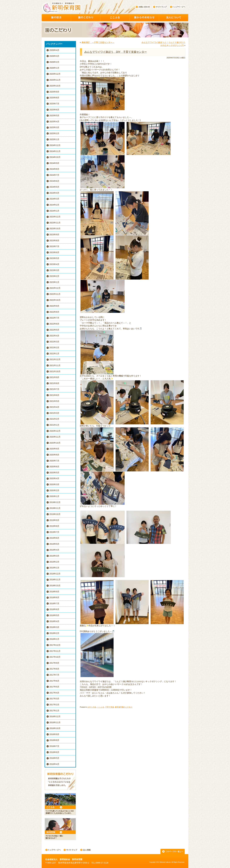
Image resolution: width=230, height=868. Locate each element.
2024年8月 (54, 169)
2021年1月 (54, 425)
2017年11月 (55, 651)
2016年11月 (55, 722)
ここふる (115, 18)
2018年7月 (54, 603)
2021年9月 (54, 377)
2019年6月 (54, 538)
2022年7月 (54, 318)
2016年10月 (55, 728)
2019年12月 (55, 502)
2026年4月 (54, 50)
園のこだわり (86, 18)
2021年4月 (54, 407)
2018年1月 (54, 639)
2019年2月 (54, 562)
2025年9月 (54, 92)
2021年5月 (54, 401)
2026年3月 (54, 56)
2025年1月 (54, 139)
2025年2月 (54, 133)
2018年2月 (54, 633)
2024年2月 (54, 205)
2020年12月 (55, 431)
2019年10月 (55, 514)
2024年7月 (54, 175)
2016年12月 (55, 716)
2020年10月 (55, 443)
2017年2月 (54, 705)
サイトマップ (160, 7)
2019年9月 (54, 520)
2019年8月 (54, 526)
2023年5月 (54, 258)
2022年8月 (54, 312)
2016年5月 (54, 758)
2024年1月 (54, 211)
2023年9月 (54, 235)
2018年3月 (54, 627)
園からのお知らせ (144, 18)
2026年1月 (54, 68)
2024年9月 (54, 163)
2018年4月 (54, 621)
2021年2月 (54, 419)
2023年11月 (55, 223)
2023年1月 (54, 282)
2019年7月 (54, 532)
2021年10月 (55, 371)
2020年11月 (55, 437)
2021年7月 (54, 389)
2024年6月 (54, 181)
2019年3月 (54, 556)
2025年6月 (54, 110)
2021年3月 (54, 413)
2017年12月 (55, 645)
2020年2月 (54, 490)
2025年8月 (54, 98)
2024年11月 (55, 151)
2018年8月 (54, 597)
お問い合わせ (143, 7)
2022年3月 (54, 342)
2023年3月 (54, 270)
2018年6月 (54, 609)
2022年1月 (54, 354)
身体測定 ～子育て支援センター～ (98, 42)
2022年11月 (55, 294)
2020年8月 (54, 455)
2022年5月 (54, 330)
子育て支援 (110, 707)
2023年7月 (54, 246)
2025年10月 (55, 86)
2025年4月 (54, 122)
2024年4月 (54, 193)
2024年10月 (55, 157)
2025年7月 (54, 104)
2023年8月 (54, 241)
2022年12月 (55, 288)
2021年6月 (54, 395)
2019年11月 (55, 508)
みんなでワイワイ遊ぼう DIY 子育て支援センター (116, 52)
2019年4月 (54, 550)
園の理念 (56, 18)
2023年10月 (55, 229)
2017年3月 (54, 699)
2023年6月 (54, 252)
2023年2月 (54, 276)
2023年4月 (54, 264)
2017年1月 (54, 711)
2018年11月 (55, 580)
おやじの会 (92, 707)
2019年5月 (54, 544)
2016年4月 (54, 764)
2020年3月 (54, 484)
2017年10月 (55, 657)
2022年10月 (55, 300)
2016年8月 (54, 740)
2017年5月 (54, 687)
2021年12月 (55, 359)
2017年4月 (54, 693)
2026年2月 (54, 62)
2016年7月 (54, 746)
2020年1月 (54, 496)
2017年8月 (54, 669)
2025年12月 (55, 74)
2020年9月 (54, 449)
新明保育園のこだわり (124, 707)
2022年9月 (54, 306)
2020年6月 (54, 467)
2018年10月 (55, 586)
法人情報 (85, 850)
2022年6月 (54, 324)
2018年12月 (55, 574)
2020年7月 (54, 461)
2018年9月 (54, 592)
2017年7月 (54, 675)
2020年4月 (54, 478)
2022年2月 (54, 348)
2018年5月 (54, 615)
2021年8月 (54, 383)
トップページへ (178, 7)
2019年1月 (54, 568)
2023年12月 (55, 217)
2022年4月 (54, 336)
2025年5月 (54, 115)
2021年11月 (55, 365)
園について (174, 18)
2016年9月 (54, 734)
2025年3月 (54, 127)
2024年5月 (54, 187)
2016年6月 (54, 752)
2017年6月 (54, 681)
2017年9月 (54, 663)
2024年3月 (54, 199)
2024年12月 (55, 145)
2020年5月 (54, 473)
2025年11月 (55, 80)
